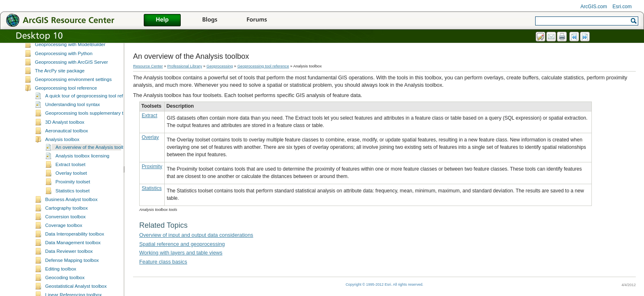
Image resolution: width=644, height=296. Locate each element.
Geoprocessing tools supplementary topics (90, 129)
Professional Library (185, 66)
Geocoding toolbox (65, 293)
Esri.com (622, 7)
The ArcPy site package (60, 86)
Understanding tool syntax (72, 120)
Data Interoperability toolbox (75, 250)
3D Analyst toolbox (65, 138)
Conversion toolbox (66, 232)
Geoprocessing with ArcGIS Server (71, 78)
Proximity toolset (73, 197)
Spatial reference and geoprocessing (182, 244)
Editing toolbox (61, 284)
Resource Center (148, 66)
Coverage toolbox (64, 241)
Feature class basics (163, 262)
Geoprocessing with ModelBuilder (70, 60)
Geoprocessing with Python (64, 69)
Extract (149, 116)
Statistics (152, 188)
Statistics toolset (72, 206)
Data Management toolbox (73, 258)
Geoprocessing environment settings (73, 95)
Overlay (150, 137)
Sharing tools (49, 51)
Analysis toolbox (62, 155)
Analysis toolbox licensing (82, 171)
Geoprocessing (220, 66)
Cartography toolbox (67, 224)
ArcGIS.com (594, 7)
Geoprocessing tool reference (66, 104)
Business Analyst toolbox (71, 215)
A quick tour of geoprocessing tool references (92, 111)
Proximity (152, 166)
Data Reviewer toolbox (69, 267)
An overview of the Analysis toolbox (93, 163)
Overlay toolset (71, 189)
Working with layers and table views (181, 253)
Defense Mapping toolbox (72, 276)
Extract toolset (70, 180)
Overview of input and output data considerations (196, 235)
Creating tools (49, 43)
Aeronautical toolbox (67, 146)
